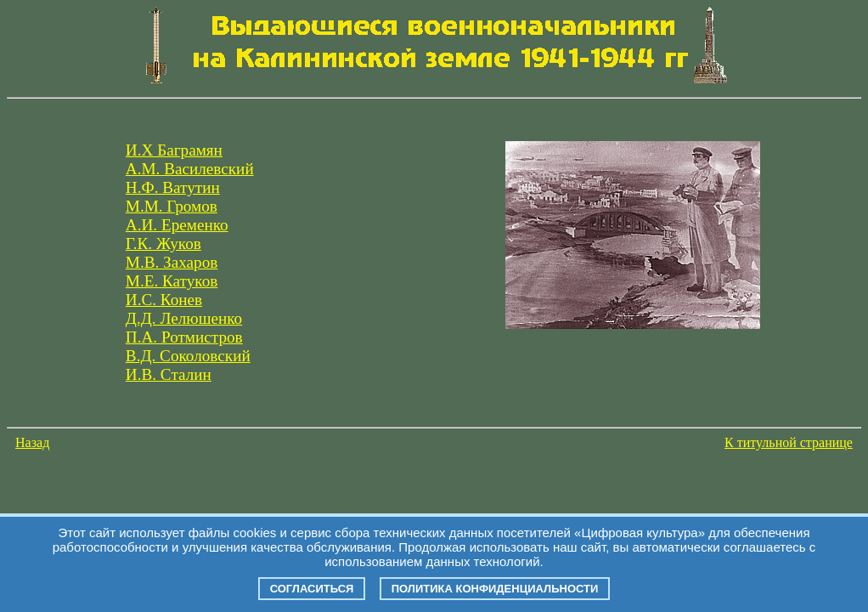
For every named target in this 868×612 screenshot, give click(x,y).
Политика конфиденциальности (495, 589)
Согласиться (312, 589)
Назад (32, 442)
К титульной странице (789, 442)
